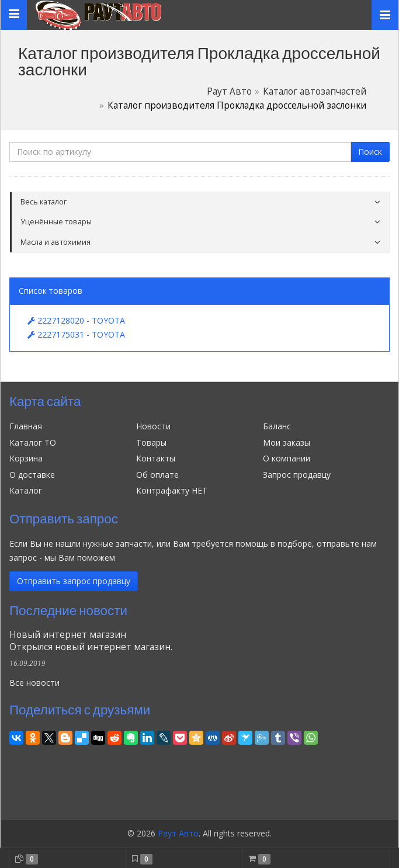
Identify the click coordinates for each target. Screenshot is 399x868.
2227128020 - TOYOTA (76, 320)
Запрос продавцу (297, 475)
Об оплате (157, 475)
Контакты (156, 458)
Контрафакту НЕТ (172, 490)
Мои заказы (287, 442)
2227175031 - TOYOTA (76, 334)
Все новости (34, 683)
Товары (151, 442)
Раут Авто (229, 91)
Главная (26, 426)
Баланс (277, 426)
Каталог (26, 490)
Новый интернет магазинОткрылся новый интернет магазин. (91, 641)
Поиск (370, 152)
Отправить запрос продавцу (74, 581)
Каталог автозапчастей (315, 91)
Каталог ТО (33, 442)
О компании (287, 458)
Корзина (26, 458)
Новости (153, 426)
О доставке (32, 475)
